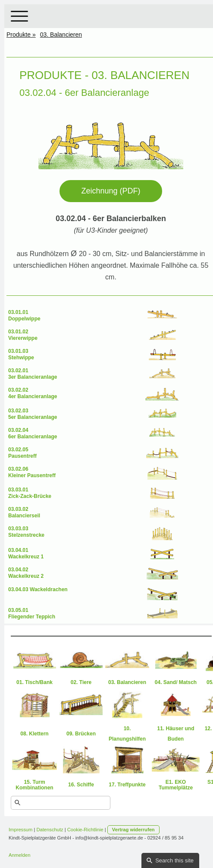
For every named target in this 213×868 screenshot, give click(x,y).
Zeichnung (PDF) (111, 191)
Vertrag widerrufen (133, 830)
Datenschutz (50, 830)
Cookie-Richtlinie (85, 830)
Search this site (174, 860)
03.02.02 (18, 390)
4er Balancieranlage (33, 396)
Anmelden (19, 855)
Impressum (20, 830)
